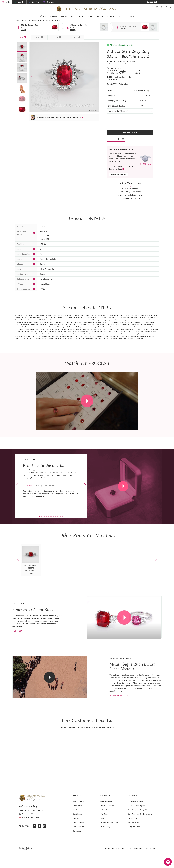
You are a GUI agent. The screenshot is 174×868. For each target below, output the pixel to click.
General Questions (107, 801)
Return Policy (105, 810)
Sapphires (35, 2)
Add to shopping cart (119, 174)
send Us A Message (30, 814)
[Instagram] (44, 826)
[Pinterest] (34, 826)
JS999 (75, 27)
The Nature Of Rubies (135, 801)
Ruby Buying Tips (134, 822)
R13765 (26, 27)
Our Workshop (78, 806)
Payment (103, 818)
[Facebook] (39, 826)
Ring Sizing (104, 814)
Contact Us (77, 831)
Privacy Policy (105, 827)
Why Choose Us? (79, 801)
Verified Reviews (106, 727)
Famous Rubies (133, 818)
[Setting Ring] (104, 27)
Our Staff (76, 818)
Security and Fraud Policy (109, 822)
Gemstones (50, 2)
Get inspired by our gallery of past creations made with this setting (58, 118)
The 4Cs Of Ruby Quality (136, 806)
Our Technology (79, 822)
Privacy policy (150, 849)
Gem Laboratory (79, 827)
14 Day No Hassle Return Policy (120, 77)
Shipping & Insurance (108, 806)
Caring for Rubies (134, 827)
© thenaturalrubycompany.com (114, 849)
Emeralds (21, 2)
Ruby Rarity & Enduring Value (138, 810)
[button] (97, 76)
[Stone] (55, 27)
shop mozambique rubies (120, 696)
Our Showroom (79, 814)
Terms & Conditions (135, 849)
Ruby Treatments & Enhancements (140, 814)
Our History (77, 810)
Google (92, 727)
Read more (17, 631)
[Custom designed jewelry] (129, 26)
